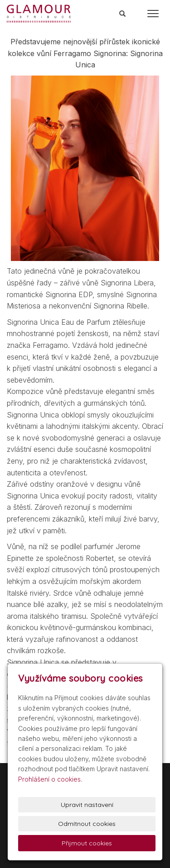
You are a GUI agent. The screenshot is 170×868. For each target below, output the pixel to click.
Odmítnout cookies (87, 824)
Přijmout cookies (87, 843)
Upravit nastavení (87, 805)
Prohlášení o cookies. (50, 779)
